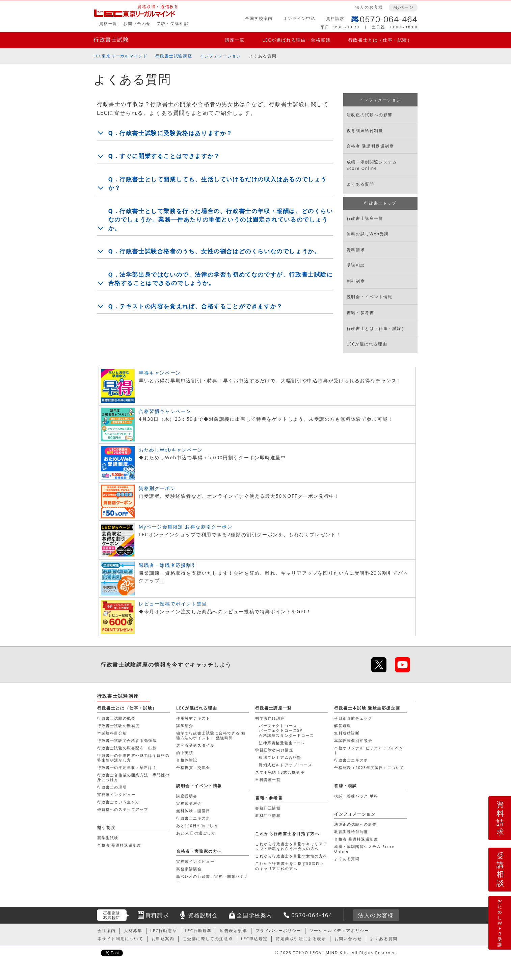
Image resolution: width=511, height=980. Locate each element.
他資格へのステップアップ (123, 809)
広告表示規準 (234, 931)
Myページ (403, 7)
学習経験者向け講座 (274, 750)
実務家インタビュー (116, 794)
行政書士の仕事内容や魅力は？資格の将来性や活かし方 (133, 758)
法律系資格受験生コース (282, 743)
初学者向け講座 (270, 718)
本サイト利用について (120, 939)
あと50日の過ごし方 (196, 833)
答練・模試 (346, 786)
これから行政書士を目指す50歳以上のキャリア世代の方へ (290, 866)
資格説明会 (203, 915)
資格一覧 (108, 23)
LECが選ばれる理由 (367, 344)
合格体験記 (187, 760)
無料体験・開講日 (193, 811)
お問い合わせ (137, 23)
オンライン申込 (299, 18)
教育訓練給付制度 (365, 131)
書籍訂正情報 (268, 808)
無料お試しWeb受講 (368, 234)
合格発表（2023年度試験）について (369, 767)
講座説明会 (187, 796)
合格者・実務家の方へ (199, 851)
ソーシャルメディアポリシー (339, 931)
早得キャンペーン (160, 373)
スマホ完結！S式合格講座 (280, 772)
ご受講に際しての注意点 (208, 939)
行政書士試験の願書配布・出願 (127, 748)
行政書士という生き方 (118, 802)
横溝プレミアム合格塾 (280, 757)
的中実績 (185, 753)
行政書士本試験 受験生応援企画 (367, 708)
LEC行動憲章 (164, 931)
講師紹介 (185, 726)
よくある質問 (263, 56)
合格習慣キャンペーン (165, 411)
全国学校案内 (259, 18)
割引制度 (356, 281)
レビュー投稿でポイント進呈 (173, 604)
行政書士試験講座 (174, 56)
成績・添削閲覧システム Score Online (372, 165)
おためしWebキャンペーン (171, 450)
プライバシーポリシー (278, 931)
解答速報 (343, 726)
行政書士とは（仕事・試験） (380, 40)
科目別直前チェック (353, 718)
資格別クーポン (157, 488)
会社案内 (107, 931)
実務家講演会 (189, 803)
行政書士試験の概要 (116, 718)
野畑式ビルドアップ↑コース (286, 765)
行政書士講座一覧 (365, 218)
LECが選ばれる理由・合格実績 (296, 40)
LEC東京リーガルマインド (120, 56)
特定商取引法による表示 (301, 939)
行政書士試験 (111, 40)
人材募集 (133, 931)
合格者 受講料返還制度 (370, 146)
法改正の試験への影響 (370, 115)
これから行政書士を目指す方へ (287, 834)
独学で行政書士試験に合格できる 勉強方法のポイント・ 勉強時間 (211, 735)
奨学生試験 (108, 838)
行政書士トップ (380, 203)
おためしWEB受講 (500, 923)
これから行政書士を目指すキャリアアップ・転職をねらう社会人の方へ (291, 846)
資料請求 (335, 18)
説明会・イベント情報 (370, 297)
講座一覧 (235, 40)
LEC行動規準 (198, 931)
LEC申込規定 (254, 939)
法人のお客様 (369, 7)
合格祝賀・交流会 (193, 767)
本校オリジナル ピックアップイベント (369, 750)
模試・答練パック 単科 (356, 796)
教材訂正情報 (268, 815)
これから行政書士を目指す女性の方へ (291, 856)
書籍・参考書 (360, 313)
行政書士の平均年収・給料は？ (127, 767)
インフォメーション (220, 56)
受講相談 (356, 265)
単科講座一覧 (268, 780)
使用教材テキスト (193, 718)
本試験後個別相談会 (353, 740)
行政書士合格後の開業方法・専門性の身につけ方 (133, 777)
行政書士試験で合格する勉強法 (127, 740)
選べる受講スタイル (195, 745)
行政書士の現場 (112, 787)
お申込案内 (163, 939)
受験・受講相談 (173, 23)
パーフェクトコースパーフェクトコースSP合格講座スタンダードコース (287, 730)
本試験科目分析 (112, 733)
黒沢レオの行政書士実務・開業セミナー (212, 879)
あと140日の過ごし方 (197, 826)
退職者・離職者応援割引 (168, 565)
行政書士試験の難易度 (118, 726)
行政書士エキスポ (351, 760)
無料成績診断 (347, 733)
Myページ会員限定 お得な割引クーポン (186, 527)
